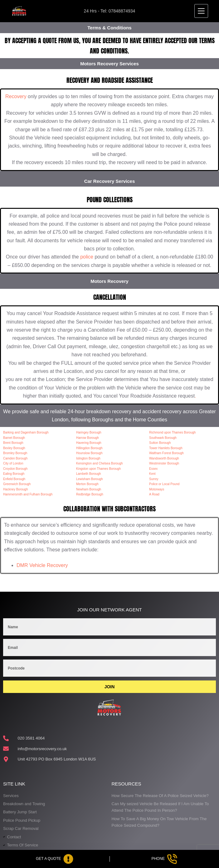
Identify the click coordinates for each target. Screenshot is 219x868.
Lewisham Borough (90, 479)
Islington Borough (88, 458)
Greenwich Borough (17, 484)
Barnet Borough (14, 438)
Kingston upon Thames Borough (98, 469)
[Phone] (165, 859)
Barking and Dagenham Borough (26, 432)
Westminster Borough (164, 463)
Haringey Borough (89, 432)
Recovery (16, 96)
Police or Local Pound (164, 484)
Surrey (154, 479)
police (87, 257)
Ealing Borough (14, 474)
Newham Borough (89, 489)
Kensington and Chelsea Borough (100, 463)
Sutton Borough (160, 443)
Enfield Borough (14, 479)
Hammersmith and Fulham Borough (28, 494)
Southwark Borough (163, 438)
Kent (152, 474)
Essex (153, 469)
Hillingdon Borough (89, 448)
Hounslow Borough (89, 453)
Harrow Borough (88, 438)
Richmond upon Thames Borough (172, 432)
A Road (154, 494)
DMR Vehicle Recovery (42, 565)
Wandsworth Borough (164, 458)
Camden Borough (15, 458)
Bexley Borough (14, 448)
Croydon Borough (15, 469)
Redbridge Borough (90, 494)
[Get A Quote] (55, 859)
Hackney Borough (16, 489)
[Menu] (201, 11)
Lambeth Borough (89, 474)
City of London (13, 463)
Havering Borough (89, 443)
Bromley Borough (15, 453)
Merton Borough (87, 484)
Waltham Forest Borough (166, 453)
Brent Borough (13, 443)
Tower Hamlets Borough (166, 448)
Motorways (157, 489)
